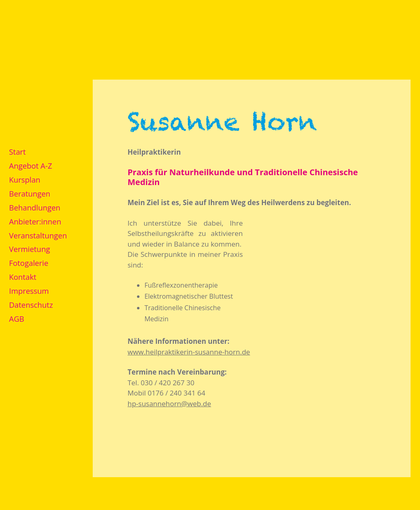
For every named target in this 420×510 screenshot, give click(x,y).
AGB (17, 319)
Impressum (29, 291)
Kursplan (25, 180)
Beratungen (30, 193)
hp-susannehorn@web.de (169, 404)
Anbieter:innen (35, 221)
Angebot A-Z (31, 166)
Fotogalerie (29, 263)
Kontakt (23, 277)
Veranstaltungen (38, 235)
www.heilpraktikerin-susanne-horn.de (189, 352)
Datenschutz (31, 305)
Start (17, 152)
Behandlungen (35, 207)
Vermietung (30, 249)
